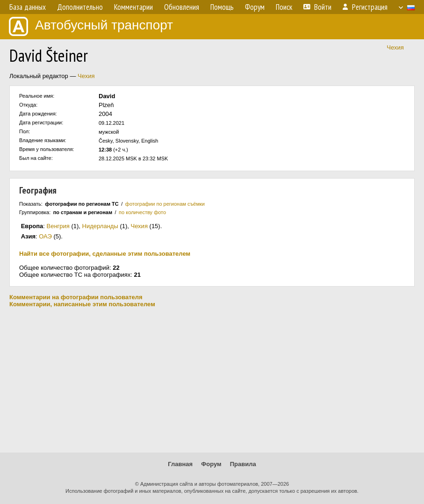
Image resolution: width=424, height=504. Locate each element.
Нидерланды (100, 226)
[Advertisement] (212, 380)
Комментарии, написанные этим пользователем (82, 304)
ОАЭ (45, 236)
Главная (180, 464)
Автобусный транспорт (91, 26)
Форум (211, 464)
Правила (243, 464)
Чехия (395, 47)
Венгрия (58, 226)
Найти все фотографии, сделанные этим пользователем (105, 254)
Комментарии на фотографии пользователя (76, 297)
